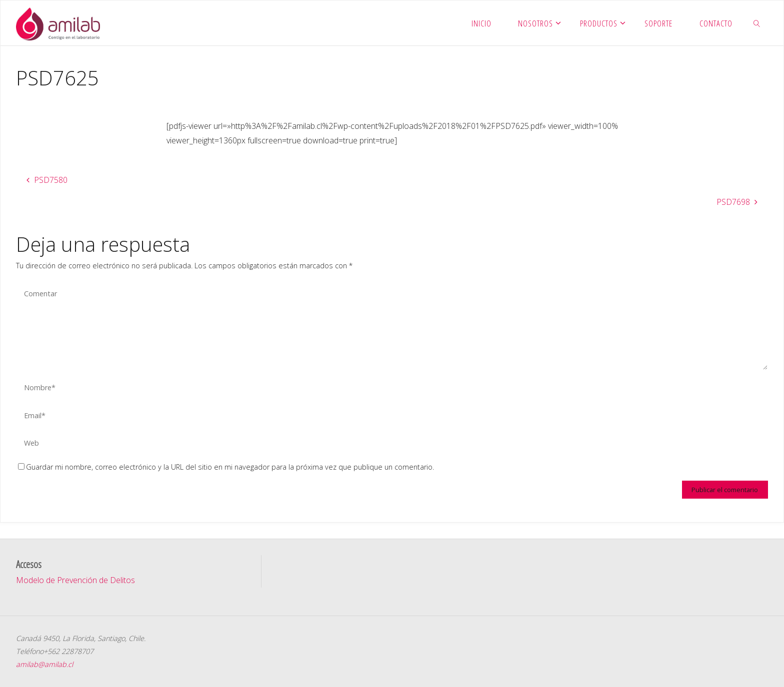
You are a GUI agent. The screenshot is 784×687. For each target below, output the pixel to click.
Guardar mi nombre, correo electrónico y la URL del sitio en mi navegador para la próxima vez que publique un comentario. (226, 467)
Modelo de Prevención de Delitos (75, 580)
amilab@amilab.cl (44, 664)
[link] (756, 23)
